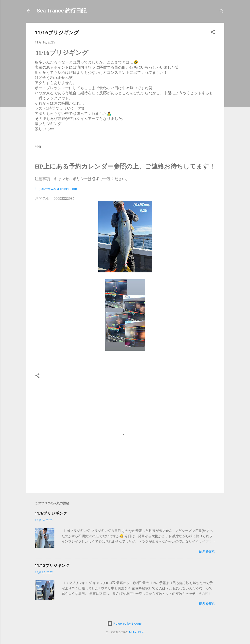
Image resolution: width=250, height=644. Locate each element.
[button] (213, 33)
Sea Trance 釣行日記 (62, 11)
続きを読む (207, 551)
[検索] (222, 12)
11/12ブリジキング (52, 565)
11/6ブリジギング (51, 513)
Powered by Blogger (125, 623)
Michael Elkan (137, 632)
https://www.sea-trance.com (56, 189)
